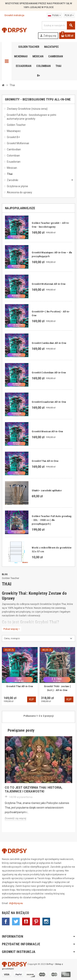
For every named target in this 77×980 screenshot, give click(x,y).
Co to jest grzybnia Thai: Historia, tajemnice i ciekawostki (34, 789)
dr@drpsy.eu (16, 903)
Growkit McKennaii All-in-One (49, 284)
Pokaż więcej (12, 629)
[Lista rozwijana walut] (69, 15)
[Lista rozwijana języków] (54, 15)
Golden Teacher (11, 578)
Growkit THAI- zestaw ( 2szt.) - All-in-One (57, 688)
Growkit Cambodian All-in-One (49, 343)
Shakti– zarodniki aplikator (47, 491)
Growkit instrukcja (13, 15)
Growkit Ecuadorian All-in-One (49, 402)
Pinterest (36, 922)
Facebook (6, 922)
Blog (5, 574)
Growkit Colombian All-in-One (49, 373)
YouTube (26, 922)
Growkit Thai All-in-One (45, 461)
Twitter (16, 922)
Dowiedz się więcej (15, 818)
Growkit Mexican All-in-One (47, 432)
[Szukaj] (58, 25)
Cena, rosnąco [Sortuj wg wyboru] (12, 638)
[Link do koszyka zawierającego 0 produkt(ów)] (67, 36)
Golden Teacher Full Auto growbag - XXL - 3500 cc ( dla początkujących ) (51, 520)
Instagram (46, 922)
